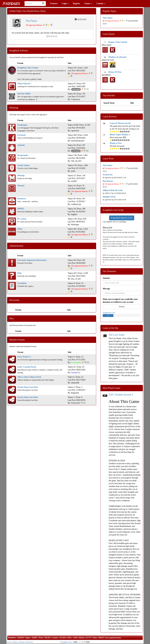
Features (54, 3)
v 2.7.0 (80, 642)
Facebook (22, 135)
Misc (12, 318)
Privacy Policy (12, 642)
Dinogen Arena (109, 197)
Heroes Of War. (115, 72)
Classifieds (22, 283)
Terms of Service (26, 642)
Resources (22, 199)
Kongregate (22, 125)
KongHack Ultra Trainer (28, 68)
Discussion (14, 300)
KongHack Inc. (66, 642)
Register (76, 3)
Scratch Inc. (108, 175)
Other (20, 229)
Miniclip (21, 176)
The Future (31, 21)
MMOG (21, 209)
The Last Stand (116, 335)
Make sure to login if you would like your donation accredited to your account (120, 301)
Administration (16, 246)
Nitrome (21, 186)
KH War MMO (24, 94)
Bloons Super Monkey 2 (120, 135)
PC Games (22, 219)
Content (101, 3)
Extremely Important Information (32, 260)
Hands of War (116, 143)
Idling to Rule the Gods (113, 190)
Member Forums (17, 340)
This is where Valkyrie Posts (29, 377)
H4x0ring (14, 108)
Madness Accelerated (117, 57)
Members (12, 638)
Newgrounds (23, 155)
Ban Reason (108, 181)
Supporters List (109, 313)
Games (88, 3)
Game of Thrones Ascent (120, 123)
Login (65, 3)
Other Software (24, 84)
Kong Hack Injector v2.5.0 (122, 218)
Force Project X (24, 357)
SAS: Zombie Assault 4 (121, 395)
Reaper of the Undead (118, 42)
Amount (106, 278)
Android (21, 145)
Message (106, 289)
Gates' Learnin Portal (27, 367)
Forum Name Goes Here (28, 387)
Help (19, 273)
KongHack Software (19, 51)
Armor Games (24, 165)
